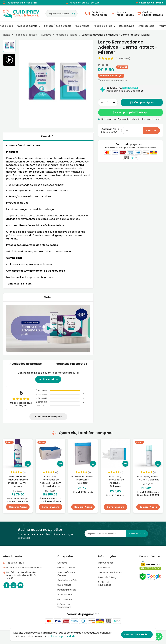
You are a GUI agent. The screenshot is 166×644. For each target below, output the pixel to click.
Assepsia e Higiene (66, 35)
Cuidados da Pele (29, 26)
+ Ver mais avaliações (48, 417)
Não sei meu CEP (109, 132)
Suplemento (82, 26)
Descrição (48, 136)
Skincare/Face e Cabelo (58, 26)
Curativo (46, 35)
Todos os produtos (26, 35)
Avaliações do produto (26, 364)
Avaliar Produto (48, 379)
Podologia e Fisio (105, 26)
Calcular (151, 130)
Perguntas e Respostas (71, 364)
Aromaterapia (146, 26)
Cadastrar (138, 534)
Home (7, 35)
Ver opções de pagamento (112, 80)
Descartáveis (127, 26)
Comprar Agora (142, 102)
